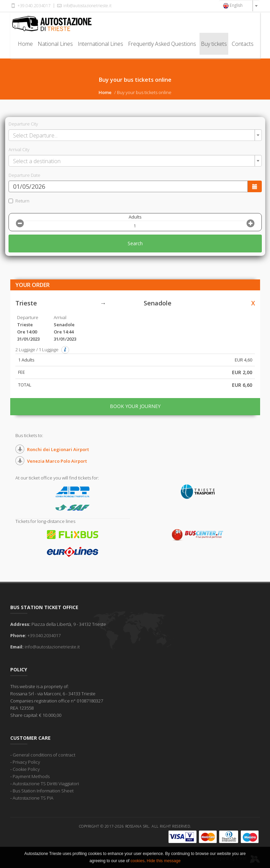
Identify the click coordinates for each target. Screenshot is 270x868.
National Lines (55, 44)
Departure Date (24, 175)
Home (25, 44)
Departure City (23, 124)
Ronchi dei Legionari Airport (58, 449)
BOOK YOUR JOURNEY (135, 406)
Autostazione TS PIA (33, 798)
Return (19, 201)
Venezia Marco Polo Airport (57, 461)
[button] (65, 350)
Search (135, 243)
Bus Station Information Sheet (43, 791)
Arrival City (19, 149)
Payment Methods (31, 776)
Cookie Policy (26, 769)
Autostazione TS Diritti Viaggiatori (46, 784)
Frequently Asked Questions (162, 44)
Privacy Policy (26, 762)
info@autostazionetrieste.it (84, 6)
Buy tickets (214, 44)
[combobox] (239, 6)
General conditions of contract (44, 755)
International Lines (100, 44)
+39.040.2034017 (30, 6)
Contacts (243, 44)
